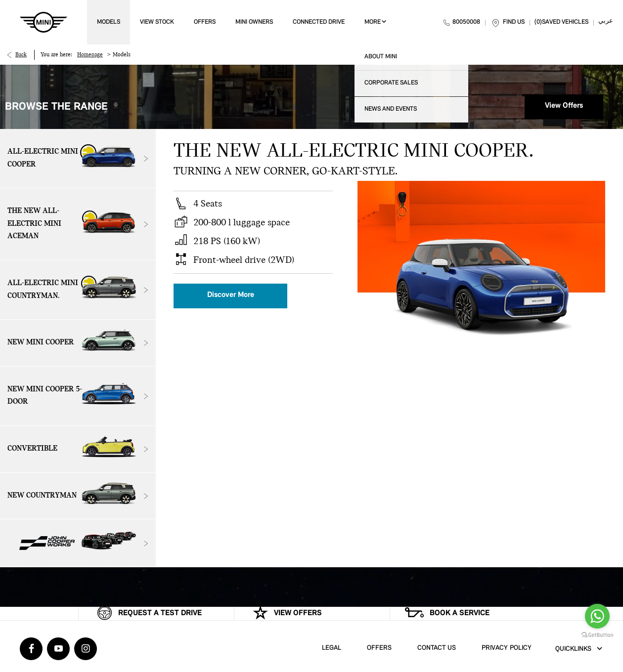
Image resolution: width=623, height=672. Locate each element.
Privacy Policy (507, 648)
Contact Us (437, 648)
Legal (332, 648)
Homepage (90, 55)
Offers (379, 648)
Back (21, 55)
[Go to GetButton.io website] (597, 635)
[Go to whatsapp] (597, 616)
